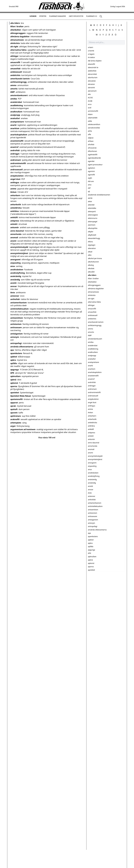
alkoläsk (91, 268)
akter (90, 201)
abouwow (92, 81)
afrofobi (91, 144)
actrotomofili (93, 111)
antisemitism (17, 318)
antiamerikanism (19, 303)
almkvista (15, 43)
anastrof (14, 147)
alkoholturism (93, 262)
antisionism (16, 324)
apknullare (16, 376)
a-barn (91, 47)
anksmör (15, 227)
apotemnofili (17, 399)
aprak (13, 406)
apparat (14, 403)
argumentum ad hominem (23, 429)
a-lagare (91, 54)
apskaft (14, 409)
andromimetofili (18, 163)
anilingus (15, 182)
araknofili (15, 419)
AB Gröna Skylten (95, 61)
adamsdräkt (93, 118)
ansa (13, 266)
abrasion (91, 84)
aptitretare (16, 416)
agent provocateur (95, 165)
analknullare (16, 112)
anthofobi (15, 299)
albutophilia (93, 228)
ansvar (14, 286)
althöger (15, 56)
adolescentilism (94, 124)
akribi (90, 198)
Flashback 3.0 (91, 16)
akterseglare (93, 215)
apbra (13, 360)
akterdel (91, 205)
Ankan (13, 192)
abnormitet (92, 74)
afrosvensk (92, 148)
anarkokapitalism (19, 135)
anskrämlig (16, 276)
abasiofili (92, 64)
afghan (91, 138)
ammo (13, 85)
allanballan (16, 30)
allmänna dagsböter (20, 36)
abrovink (91, 88)
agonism (91, 171)
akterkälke (92, 208)
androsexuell (17, 170)
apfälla (14, 363)
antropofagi (16, 343)
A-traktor (92, 57)
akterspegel (93, 222)
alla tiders (15, 23)
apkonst (14, 383)
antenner (15, 296)
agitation (92, 168)
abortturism (93, 77)
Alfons (90, 242)
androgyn (15, 154)
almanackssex (17, 40)
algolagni (92, 245)
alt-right (14, 47)
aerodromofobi (94, 128)
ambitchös (15, 75)
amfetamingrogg (19, 82)
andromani (16, 160)
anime (13, 189)
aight (90, 178)
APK (12, 373)
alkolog (91, 265)
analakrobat (16, 102)
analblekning (17, 105)
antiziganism (17, 334)
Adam (90, 114)
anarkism (15, 128)
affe (90, 134)
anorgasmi (16, 260)
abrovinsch (92, 91)
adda (90, 121)
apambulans (16, 353)
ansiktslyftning (18, 273)
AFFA (90, 131)
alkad (90, 252)
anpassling (16, 263)
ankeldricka (16, 208)
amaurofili (15, 62)
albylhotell (92, 235)
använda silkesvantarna (22, 347)
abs (89, 94)
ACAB (90, 101)
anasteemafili (17, 141)
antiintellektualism (20, 309)
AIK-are (91, 181)
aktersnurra (93, 218)
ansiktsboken (17, 270)
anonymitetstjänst (19, 253)
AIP (89, 188)
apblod (14, 357)
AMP (13, 92)
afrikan (91, 141)
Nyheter (43, 16)
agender (91, 161)
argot (13, 426)
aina (90, 185)
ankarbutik (16, 204)
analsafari (15, 118)
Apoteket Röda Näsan (21, 396)
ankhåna (15, 211)
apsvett (14, 413)
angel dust (15, 179)
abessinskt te (93, 67)
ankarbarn (15, 195)
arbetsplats (16, 423)
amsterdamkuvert (19, 95)
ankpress (15, 221)
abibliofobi (92, 71)
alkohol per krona (95, 258)
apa (12, 350)
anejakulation (17, 176)
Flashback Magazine (58, 16)
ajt (89, 191)
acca (90, 104)
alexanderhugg (94, 238)
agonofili (91, 175)
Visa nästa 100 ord (47, 438)
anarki (13, 125)
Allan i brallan (17, 26)
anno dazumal (17, 231)
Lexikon (33, 16)
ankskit (14, 224)
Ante (13, 293)
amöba (14, 99)
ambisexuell (16, 72)
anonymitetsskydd (19, 247)
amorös (14, 89)
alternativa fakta (19, 50)
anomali (14, 237)
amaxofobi (16, 69)
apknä (13, 380)
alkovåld (91, 272)
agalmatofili (93, 155)
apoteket (15, 393)
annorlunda (16, 234)
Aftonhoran (93, 151)
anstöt (14, 283)
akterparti (92, 211)
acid (90, 108)
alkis (90, 255)
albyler (91, 232)
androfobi (15, 150)
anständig (15, 280)
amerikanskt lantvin (20, 79)
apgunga (15, 370)
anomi (13, 241)
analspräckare (17, 122)
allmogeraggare (18, 33)
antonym (15, 337)
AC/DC (91, 98)
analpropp (15, 115)
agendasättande (94, 158)
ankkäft (14, 217)
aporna (14, 386)
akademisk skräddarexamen (99, 195)
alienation (92, 248)
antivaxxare (16, 327)
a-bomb (91, 51)
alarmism (92, 225)
